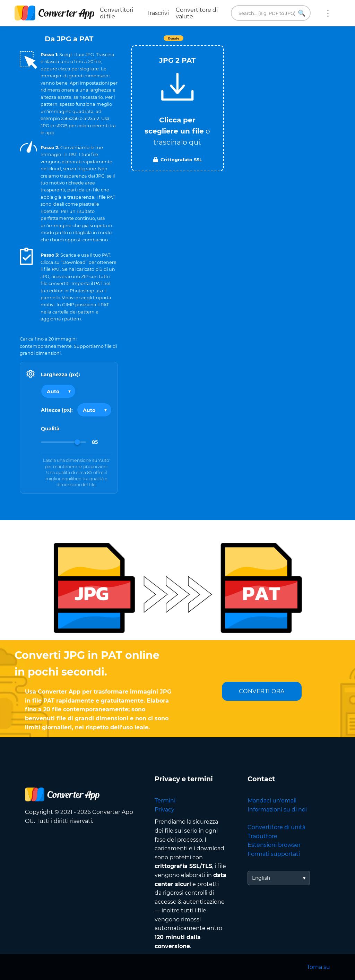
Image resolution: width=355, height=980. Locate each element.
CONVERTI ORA (262, 691)
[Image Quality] (63, 442)
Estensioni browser (274, 845)
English (261, 878)
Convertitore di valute (197, 13)
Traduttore (262, 836)
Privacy (164, 810)
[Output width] (58, 391)
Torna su (318, 967)
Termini (165, 801)
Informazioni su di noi (277, 810)
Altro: (328, 13)
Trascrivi (158, 13)
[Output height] (94, 410)
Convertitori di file (116, 13)
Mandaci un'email (272, 801)
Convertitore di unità (276, 827)
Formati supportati (274, 854)
